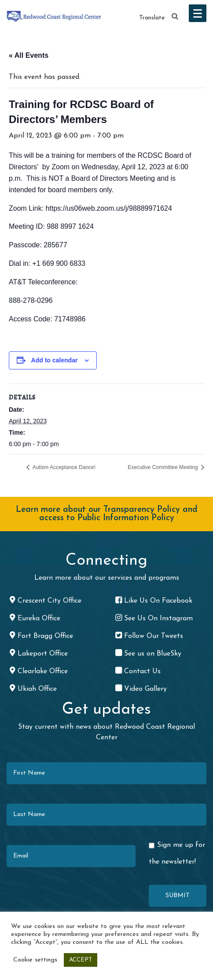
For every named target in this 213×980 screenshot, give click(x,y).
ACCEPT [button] (81, 960)
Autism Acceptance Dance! (63, 467)
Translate (152, 18)
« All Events (29, 55)
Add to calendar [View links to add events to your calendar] (55, 360)
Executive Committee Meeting (163, 467)
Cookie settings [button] (35, 960)
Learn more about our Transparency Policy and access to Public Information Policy (107, 514)
